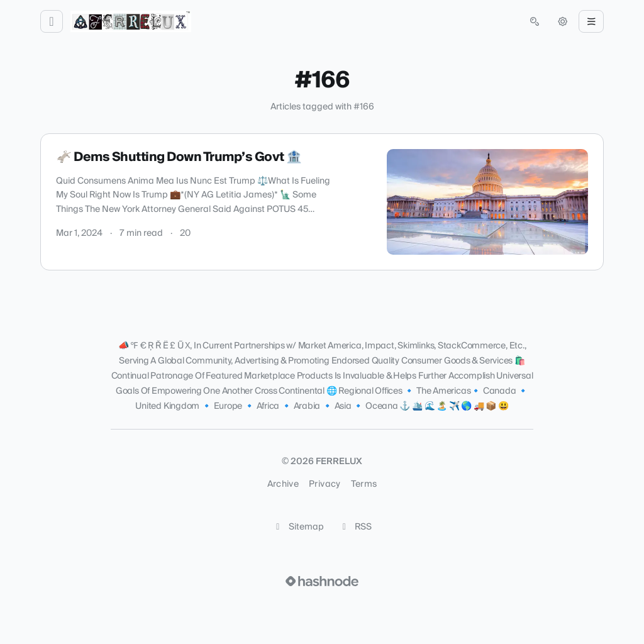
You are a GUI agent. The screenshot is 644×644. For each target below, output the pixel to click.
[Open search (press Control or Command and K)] (535, 21)
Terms (364, 484)
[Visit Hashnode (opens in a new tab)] (322, 581)
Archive (283, 484)
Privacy (325, 484)
